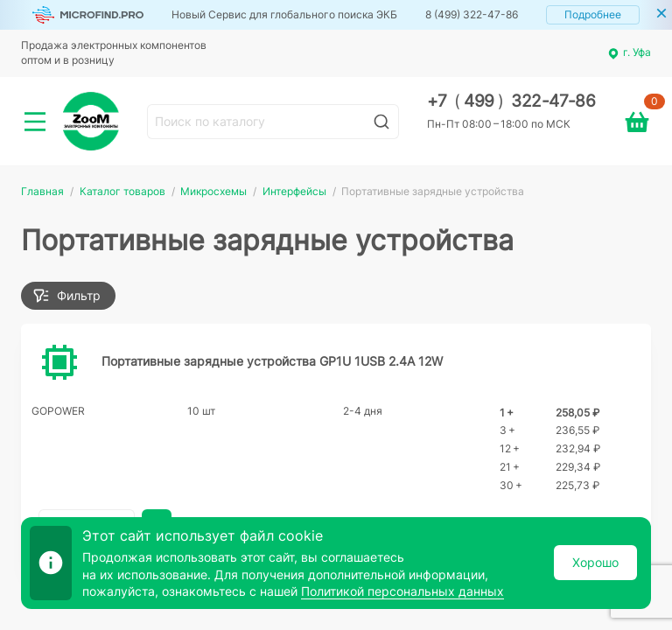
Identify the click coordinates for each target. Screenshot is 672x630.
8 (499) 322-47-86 (472, 14)
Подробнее (593, 14)
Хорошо (595, 562)
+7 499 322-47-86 (511, 101)
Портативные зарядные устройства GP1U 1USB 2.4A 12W (272, 361)
